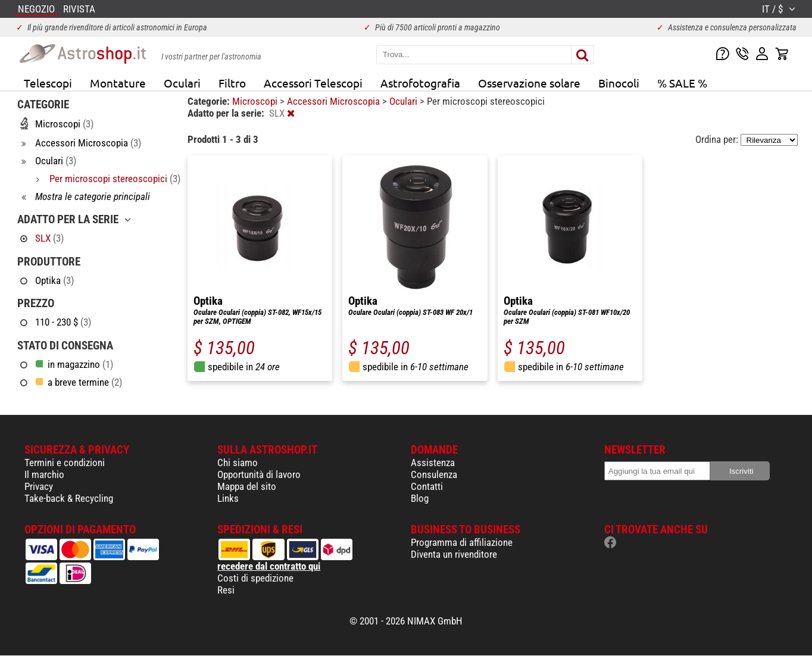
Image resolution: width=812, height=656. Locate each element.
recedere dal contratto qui (269, 566)
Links (228, 498)
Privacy (39, 486)
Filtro (232, 83)
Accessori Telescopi (313, 83)
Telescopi (48, 83)
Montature (118, 83)
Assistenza (433, 463)
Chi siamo (238, 463)
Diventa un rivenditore (454, 554)
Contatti (427, 486)
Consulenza (434, 474)
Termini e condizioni (65, 463)
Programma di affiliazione (462, 542)
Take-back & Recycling (69, 498)
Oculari (182, 83)
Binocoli (619, 83)
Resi (226, 590)
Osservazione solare (529, 83)
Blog (420, 498)
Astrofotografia (420, 83)
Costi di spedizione (255, 578)
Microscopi (256, 101)
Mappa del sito (247, 486)
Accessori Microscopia (335, 101)
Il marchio (44, 474)
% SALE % (682, 83)
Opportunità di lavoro (259, 474)
